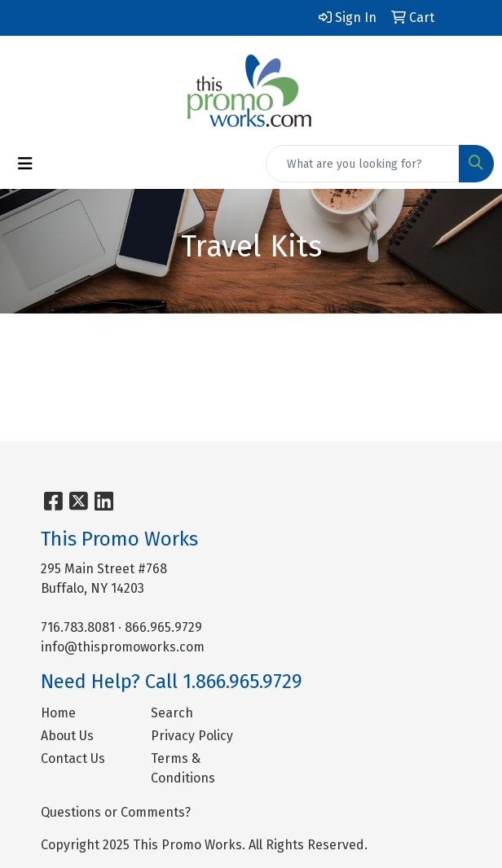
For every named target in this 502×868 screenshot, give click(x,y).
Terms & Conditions (183, 768)
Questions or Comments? (116, 812)
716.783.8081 (78, 627)
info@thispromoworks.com (123, 647)
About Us (67, 736)
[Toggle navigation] (25, 164)
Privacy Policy (192, 736)
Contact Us (73, 758)
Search (172, 713)
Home (58, 713)
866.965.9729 (163, 627)
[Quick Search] (363, 164)
